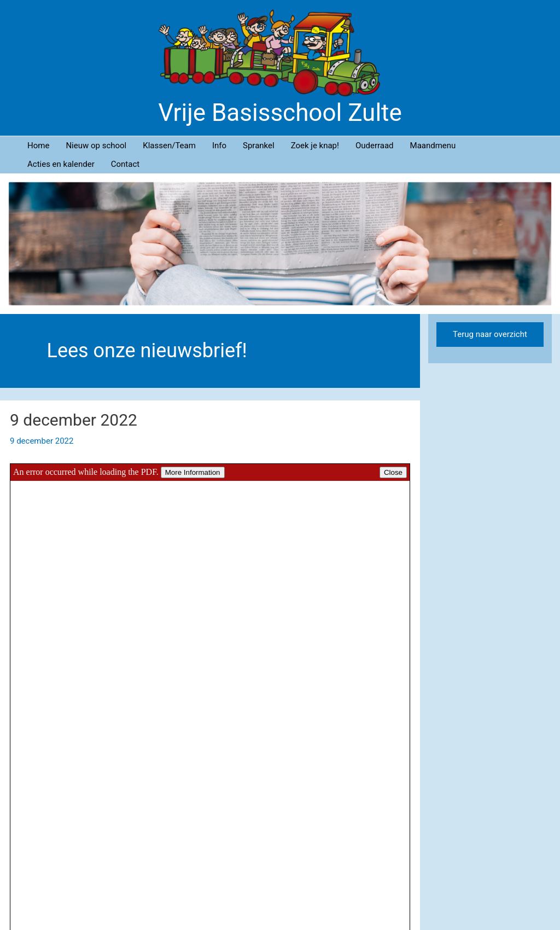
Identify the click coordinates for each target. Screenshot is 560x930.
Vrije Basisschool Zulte (280, 113)
